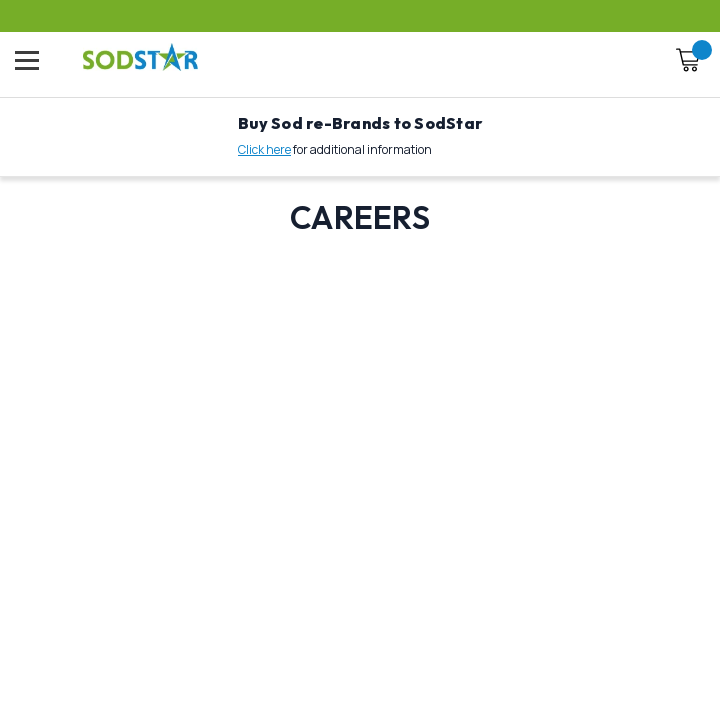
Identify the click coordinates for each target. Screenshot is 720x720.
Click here (264, 149)
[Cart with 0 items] (688, 63)
